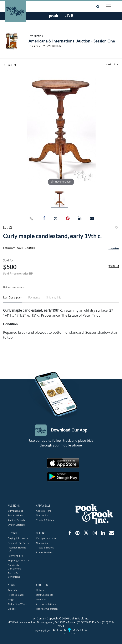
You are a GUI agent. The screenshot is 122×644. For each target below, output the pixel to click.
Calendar (13, 590)
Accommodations (46, 604)
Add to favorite (116, 228)
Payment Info (15, 556)
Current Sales (15, 511)
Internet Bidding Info (17, 550)
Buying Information (19, 538)
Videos (12, 609)
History (40, 590)
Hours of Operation (47, 609)
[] (113, 266)
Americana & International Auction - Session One (72, 41)
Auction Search (16, 520)
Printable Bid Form (18, 543)
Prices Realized (45, 552)
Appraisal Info (44, 511)
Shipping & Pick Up (18, 560)
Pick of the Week (17, 604)
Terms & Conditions (14, 575)
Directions (42, 600)
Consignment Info (46, 538)
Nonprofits (42, 515)
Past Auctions (15, 515)
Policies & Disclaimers (14, 567)
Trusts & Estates (45, 520)
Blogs (11, 600)
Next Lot (112, 64)
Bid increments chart (15, 287)
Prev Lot (10, 65)
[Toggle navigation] (108, 6)
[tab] (13, 299)
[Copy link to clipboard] (31, 219)
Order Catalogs (16, 525)
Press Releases (16, 595)
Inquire (114, 248)
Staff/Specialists (45, 595)
